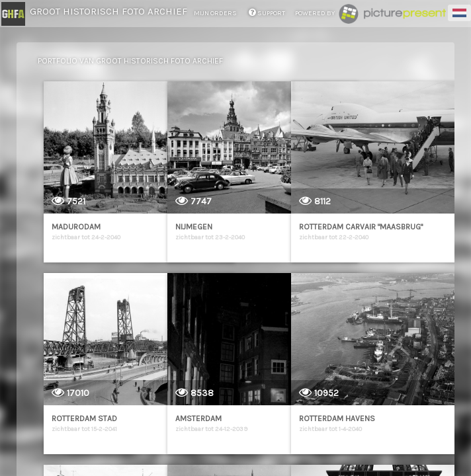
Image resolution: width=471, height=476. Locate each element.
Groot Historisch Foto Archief (108, 11)
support (267, 13)
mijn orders (216, 13)
